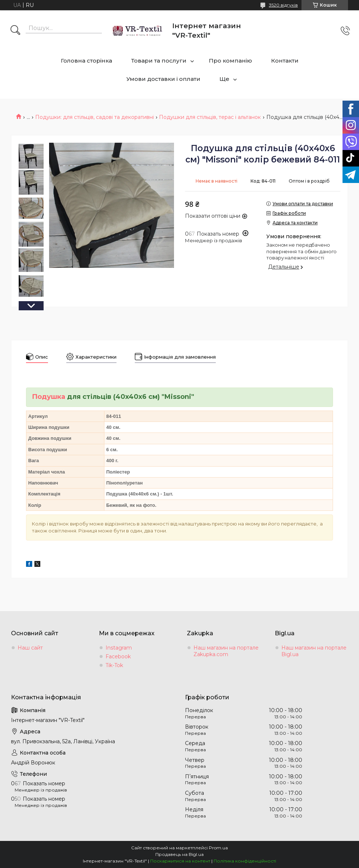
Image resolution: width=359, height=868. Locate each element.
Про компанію (230, 61)
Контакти (285, 61)
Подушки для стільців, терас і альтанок (210, 117)
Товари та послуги (159, 61)
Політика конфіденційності (245, 861)
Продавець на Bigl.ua (179, 854)
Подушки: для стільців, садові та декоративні (95, 117)
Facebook (118, 656)
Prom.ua (218, 848)
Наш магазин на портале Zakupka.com (226, 651)
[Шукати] (15, 31)
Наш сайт (30, 648)
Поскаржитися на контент (180, 861)
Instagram (119, 648)
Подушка (49, 397)
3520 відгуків (283, 5)
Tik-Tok (114, 665)
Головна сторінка (86, 61)
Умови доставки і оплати (163, 79)
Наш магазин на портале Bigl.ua (314, 651)
